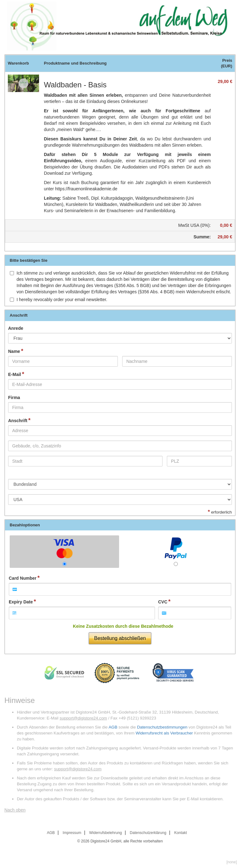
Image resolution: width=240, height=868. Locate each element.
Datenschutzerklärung (148, 833)
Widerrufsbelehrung (105, 833)
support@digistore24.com (83, 718)
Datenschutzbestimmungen (162, 727)
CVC (163, 602)
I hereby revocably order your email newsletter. (62, 300)
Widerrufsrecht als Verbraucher (164, 733)
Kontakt (180, 833)
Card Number (23, 578)
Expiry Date (21, 602)
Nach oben (15, 810)
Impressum (72, 833)
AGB (113, 727)
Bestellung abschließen (120, 638)
